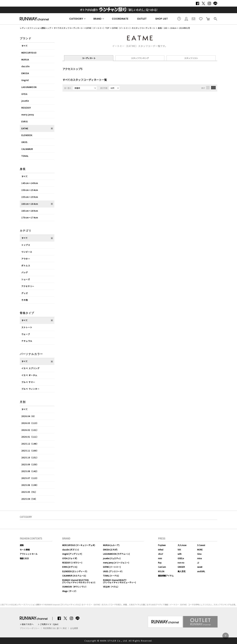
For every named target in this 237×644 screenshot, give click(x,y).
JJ (198, 563)
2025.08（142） (30, 471)
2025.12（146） (30, 444)
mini (160, 558)
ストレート (27, 327)
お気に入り (201, 19)
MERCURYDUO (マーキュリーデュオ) (79, 545)
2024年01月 (184, 28)
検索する (215, 19)
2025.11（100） (30, 451)
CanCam (162, 567)
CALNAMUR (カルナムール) (74, 576)
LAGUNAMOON (29, 87)
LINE (215, 3)
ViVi (179, 550)
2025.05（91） (29, 492)
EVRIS (25, 121)
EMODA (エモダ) (110, 550)
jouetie (25, 101)
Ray (160, 563)
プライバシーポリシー (30, 628)
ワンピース (27, 252)
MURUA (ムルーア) (111, 545)
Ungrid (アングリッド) (72, 554)
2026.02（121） (30, 430)
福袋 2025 (24, 558)
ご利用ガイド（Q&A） (50, 624)
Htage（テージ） (70, 591)
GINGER (181, 567)
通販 (22, 545)
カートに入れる (208, 19)
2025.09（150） (30, 464)
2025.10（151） (30, 457)
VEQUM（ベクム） (111, 587)
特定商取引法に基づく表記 (55, 628)
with (180, 554)
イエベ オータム (29, 375)
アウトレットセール (29, 554)
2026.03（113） (30, 423)
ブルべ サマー (28, 382)
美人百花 (182, 571)
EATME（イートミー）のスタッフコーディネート (134, 28)
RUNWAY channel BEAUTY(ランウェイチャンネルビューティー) (119, 581)
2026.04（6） (29, 416)
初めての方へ (28, 624)
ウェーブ (26, 334)
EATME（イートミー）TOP (97, 28)
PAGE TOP (226, 636)
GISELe (181, 558)
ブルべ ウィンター (30, 389)
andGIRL (201, 571)
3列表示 (208, 88)
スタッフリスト (191, 58)
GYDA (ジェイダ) (70, 558)
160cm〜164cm (30, 204)
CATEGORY (76, 19)
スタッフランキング (140, 58)
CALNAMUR (27, 149)
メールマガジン (194, 19)
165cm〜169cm (30, 211)
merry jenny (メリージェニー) (116, 563)
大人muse (182, 545)
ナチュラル (27, 341)
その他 (25, 300)
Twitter (203, 3)
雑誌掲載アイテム (166, 576)
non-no (181, 563)
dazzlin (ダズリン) (71, 550)
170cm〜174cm (30, 217)
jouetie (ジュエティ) (112, 558)
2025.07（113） (30, 478)
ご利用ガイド (179, 19)
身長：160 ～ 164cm (167, 28)
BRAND (98, 19)
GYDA (24, 94)
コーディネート (89, 58)
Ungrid (25, 80)
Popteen (162, 545)
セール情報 (25, 550)
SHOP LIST (162, 19)
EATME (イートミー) (112, 567)
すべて (25, 46)
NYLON (161, 571)
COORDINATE (120, 19)
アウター (26, 259)
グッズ (25, 293)
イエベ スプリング (30, 368)
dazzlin (26, 66)
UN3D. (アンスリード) (113, 571)
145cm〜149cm (30, 183)
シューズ (26, 279)
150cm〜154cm (30, 190)
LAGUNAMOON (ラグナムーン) (116, 554)
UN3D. (25, 142)
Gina (199, 554)
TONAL (25, 156)
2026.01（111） (30, 437)
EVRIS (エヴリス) (70, 567)
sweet (200, 567)
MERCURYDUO (29, 53)
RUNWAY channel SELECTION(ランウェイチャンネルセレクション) (79, 581)
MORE (200, 550)
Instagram (209, 3)
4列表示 (213, 88)
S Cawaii (201, 545)
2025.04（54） (29, 499)
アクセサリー (28, 286)
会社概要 (74, 628)
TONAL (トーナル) (111, 576)
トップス (26, 245)
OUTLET (142, 19)
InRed (161, 550)
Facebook (197, 3)
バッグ (25, 272)
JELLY (161, 554)
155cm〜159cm (30, 197)
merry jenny (28, 115)
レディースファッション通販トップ (35, 28)
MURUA (25, 60)
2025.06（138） (30, 485)
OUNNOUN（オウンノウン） (75, 587)
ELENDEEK (27, 135)
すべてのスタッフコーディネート (68, 28)
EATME (25, 128)
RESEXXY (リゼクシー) (72, 563)
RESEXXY (26, 108)
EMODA (25, 73)
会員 (186, 19)
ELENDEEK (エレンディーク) (75, 571)
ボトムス (26, 265)
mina (199, 558)
